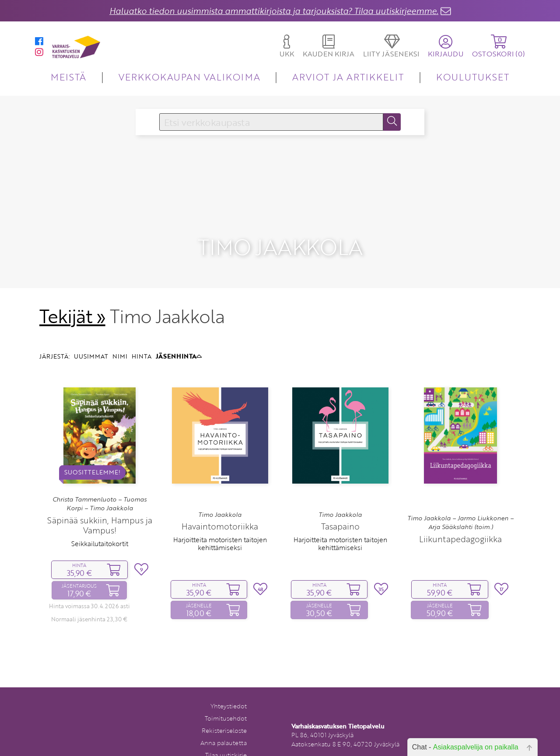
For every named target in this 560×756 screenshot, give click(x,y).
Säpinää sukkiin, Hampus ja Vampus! (100, 501)
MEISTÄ (68, 77)
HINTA (142, 333)
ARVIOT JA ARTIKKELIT (348, 77)
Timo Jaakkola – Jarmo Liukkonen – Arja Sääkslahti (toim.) (460, 498)
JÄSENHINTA (179, 333)
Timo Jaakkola (220, 491)
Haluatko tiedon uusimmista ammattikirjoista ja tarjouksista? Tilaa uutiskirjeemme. (274, 11)
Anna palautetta (224, 719)
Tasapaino (340, 503)
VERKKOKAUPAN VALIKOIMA (189, 77)
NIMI (120, 333)
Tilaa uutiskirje (226, 731)
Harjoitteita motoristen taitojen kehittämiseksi (220, 520)
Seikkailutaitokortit (100, 519)
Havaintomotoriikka (220, 503)
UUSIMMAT (91, 333)
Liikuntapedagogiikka (460, 515)
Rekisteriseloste (224, 706)
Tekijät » (72, 292)
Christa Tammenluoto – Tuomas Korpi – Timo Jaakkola (100, 480)
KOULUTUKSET (473, 77)
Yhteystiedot (229, 682)
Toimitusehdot (226, 694)
